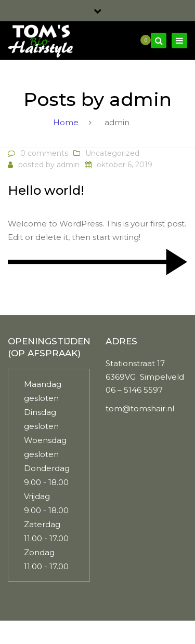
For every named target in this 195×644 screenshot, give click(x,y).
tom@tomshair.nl (140, 408)
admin (68, 165)
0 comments (44, 153)
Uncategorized (112, 153)
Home (66, 122)
